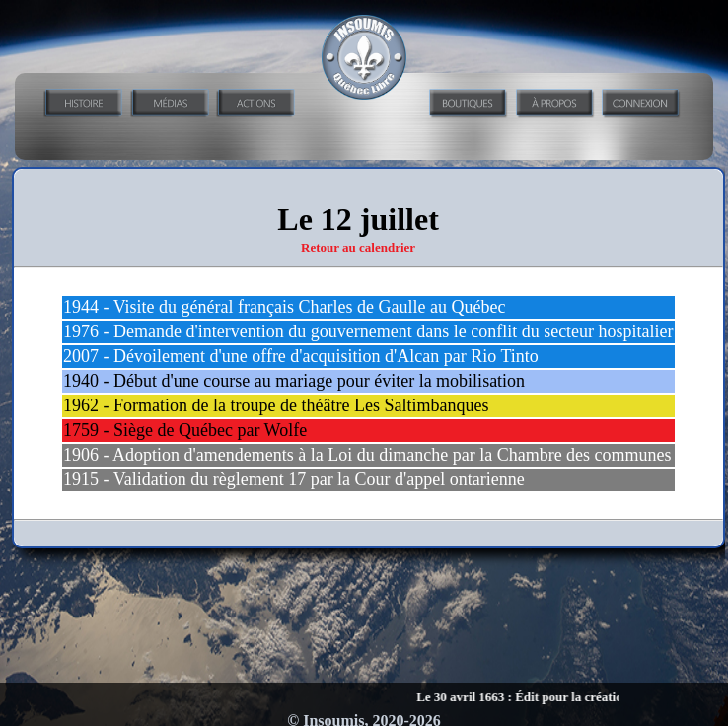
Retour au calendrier (358, 247)
